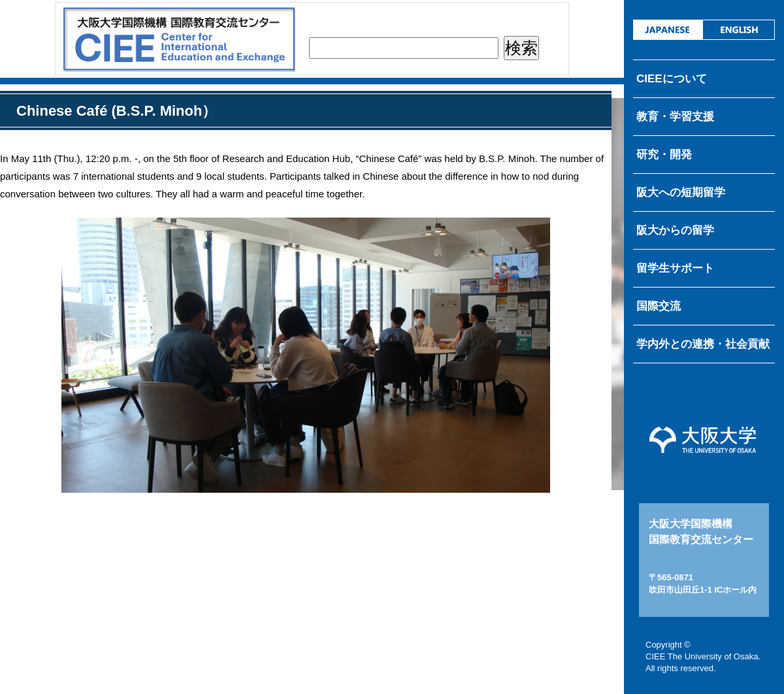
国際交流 (659, 306)
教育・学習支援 (675, 117)
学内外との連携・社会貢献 (703, 344)
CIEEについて (672, 79)
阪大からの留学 (675, 230)
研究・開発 (664, 155)
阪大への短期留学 (681, 192)
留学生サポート (675, 268)
